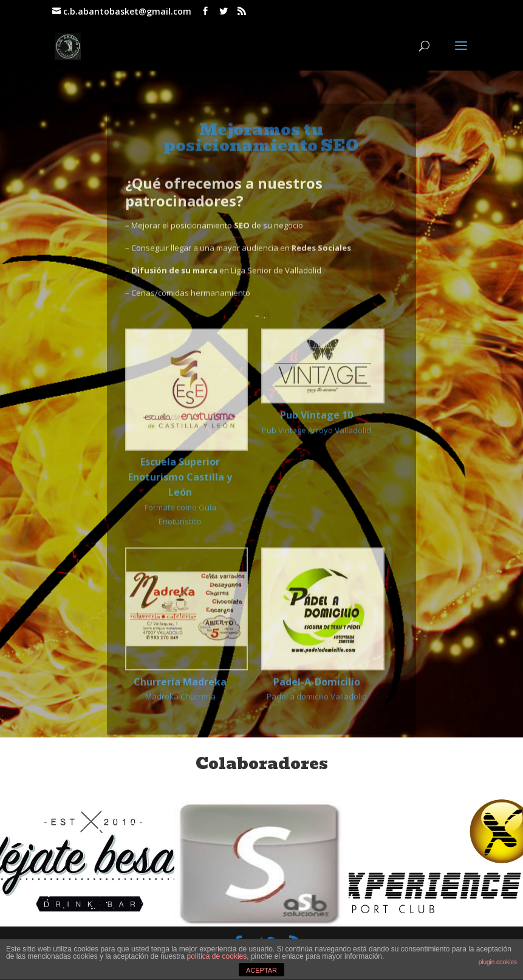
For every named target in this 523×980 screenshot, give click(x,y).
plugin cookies (498, 962)
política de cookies (217, 956)
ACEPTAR (261, 970)
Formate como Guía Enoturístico (180, 522)
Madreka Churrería (180, 719)
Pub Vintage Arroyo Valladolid (316, 453)
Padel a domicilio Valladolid (317, 719)
